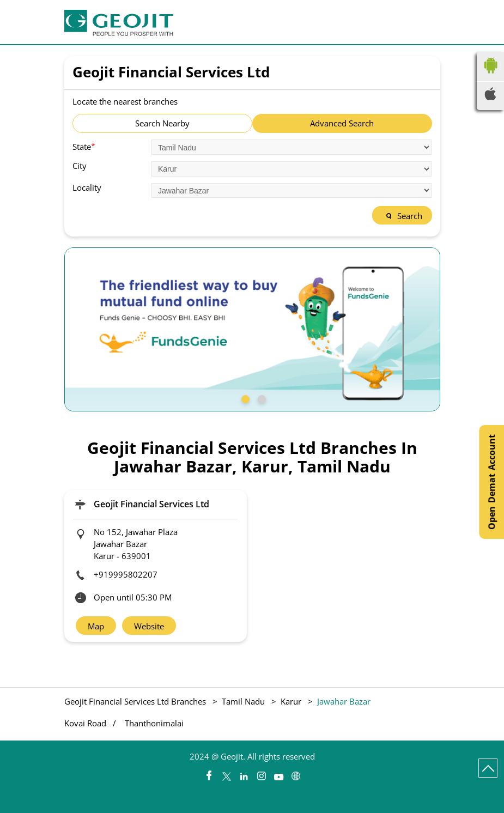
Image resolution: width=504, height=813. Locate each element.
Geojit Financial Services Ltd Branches (136, 701)
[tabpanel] (252, 329)
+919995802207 (126, 574)
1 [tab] (244, 398)
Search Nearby (162, 123)
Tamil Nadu (243, 701)
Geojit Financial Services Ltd (151, 504)
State (84, 146)
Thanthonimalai (154, 723)
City (80, 166)
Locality (87, 188)
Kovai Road (85, 723)
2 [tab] (260, 398)
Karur (291, 701)
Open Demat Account (491, 482)
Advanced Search (342, 123)
